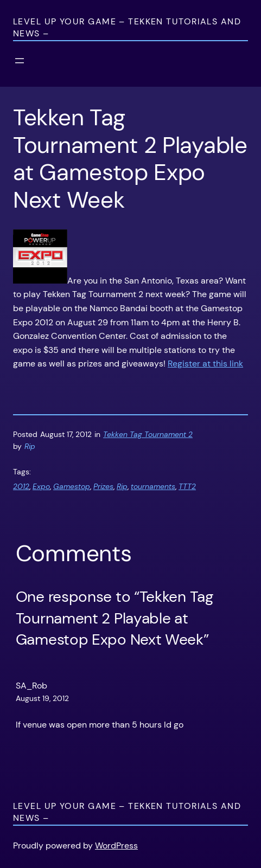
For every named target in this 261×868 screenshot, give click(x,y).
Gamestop (72, 486)
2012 (21, 486)
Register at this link (205, 364)
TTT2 (187, 486)
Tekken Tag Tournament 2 (148, 434)
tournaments (153, 486)
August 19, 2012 (42, 698)
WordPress (116, 846)
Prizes (103, 486)
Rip (122, 486)
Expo (41, 486)
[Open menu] (20, 61)
